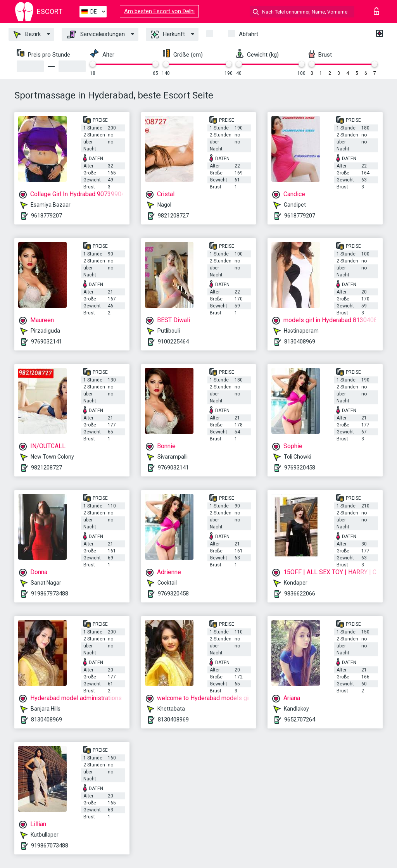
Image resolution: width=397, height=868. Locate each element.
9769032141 (47, 342)
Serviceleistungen (96, 35)
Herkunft (168, 35)
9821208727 (173, 216)
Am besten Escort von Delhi (159, 11)
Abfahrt (249, 34)
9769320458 (300, 468)
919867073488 (50, 846)
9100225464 (173, 342)
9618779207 (47, 216)
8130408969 (300, 342)
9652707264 (300, 720)
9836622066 (300, 594)
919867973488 (50, 594)
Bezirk (27, 35)
